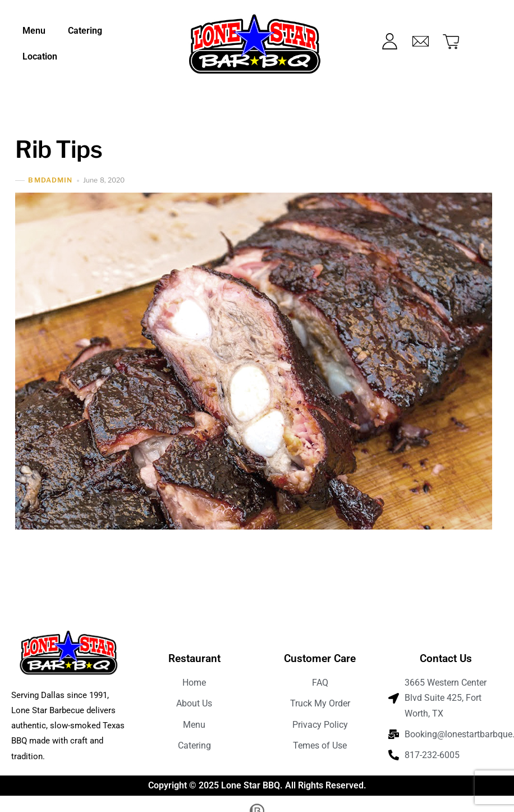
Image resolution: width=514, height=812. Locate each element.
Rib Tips (58, 149)
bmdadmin (50, 181)
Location (40, 56)
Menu (34, 31)
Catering (85, 31)
